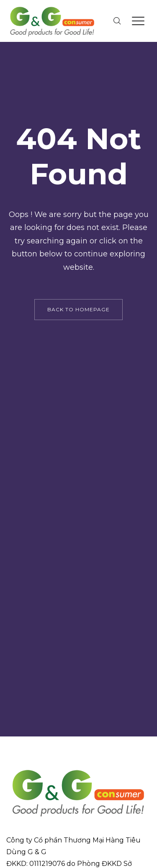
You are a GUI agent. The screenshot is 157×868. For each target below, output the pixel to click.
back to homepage (78, 309)
